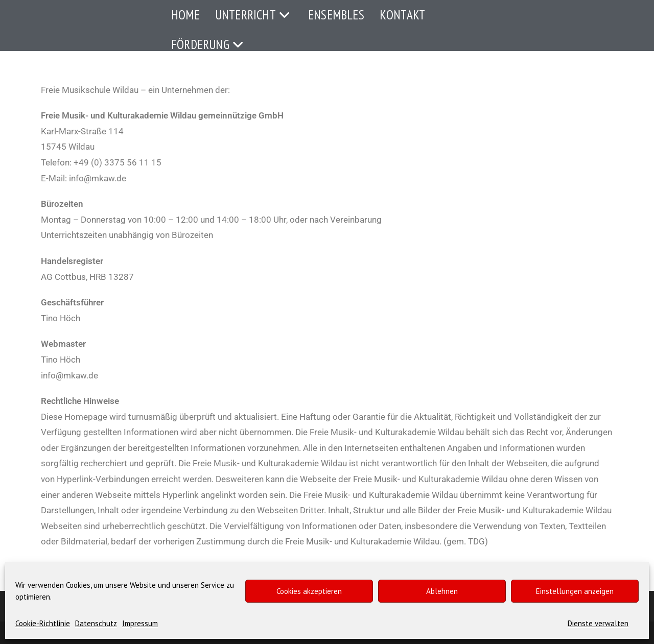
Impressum (140, 623)
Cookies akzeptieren (309, 591)
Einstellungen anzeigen (575, 591)
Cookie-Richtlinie (43, 623)
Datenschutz (96, 623)
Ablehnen (442, 591)
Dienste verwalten (598, 623)
